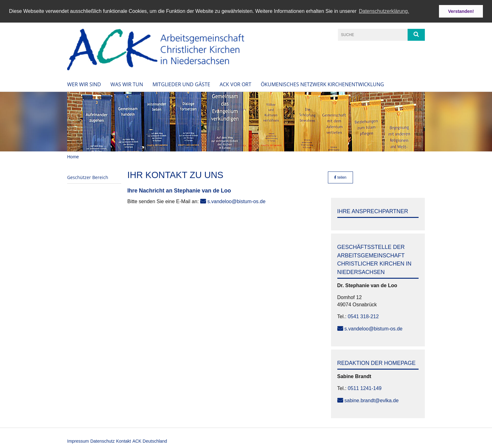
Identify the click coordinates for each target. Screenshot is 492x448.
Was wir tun (127, 84)
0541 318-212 (363, 316)
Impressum (78, 441)
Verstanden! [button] (461, 11)
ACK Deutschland (150, 441)
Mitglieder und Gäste (181, 84)
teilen (340, 177)
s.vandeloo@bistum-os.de (236, 201)
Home (73, 156)
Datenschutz (103, 441)
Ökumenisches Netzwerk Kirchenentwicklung (322, 84)
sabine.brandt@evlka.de (372, 400)
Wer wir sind (84, 84)
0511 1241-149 (365, 388)
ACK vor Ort (235, 84)
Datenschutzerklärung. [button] (384, 11)
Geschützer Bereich (88, 177)
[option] (246, 121)
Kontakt (123, 441)
